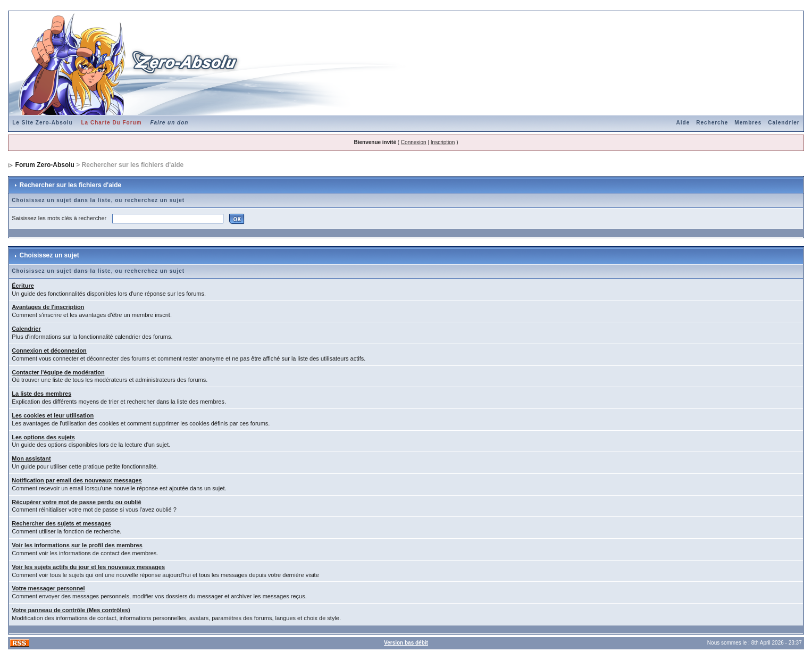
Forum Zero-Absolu (45, 165)
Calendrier (784, 123)
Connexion (414, 142)
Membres (748, 123)
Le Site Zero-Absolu (42, 123)
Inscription (443, 142)
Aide (683, 123)
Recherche (712, 123)
